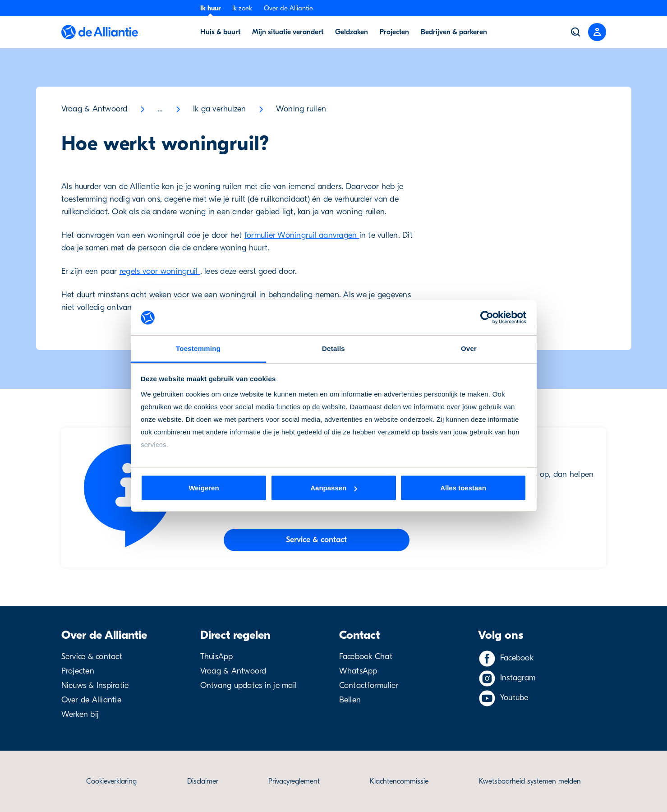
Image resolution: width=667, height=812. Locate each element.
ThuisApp (217, 657)
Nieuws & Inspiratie (95, 685)
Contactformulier (369, 685)
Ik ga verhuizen (220, 109)
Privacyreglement (294, 781)
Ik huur (210, 8)
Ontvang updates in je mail (249, 685)
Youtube (514, 698)
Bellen (350, 700)
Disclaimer (203, 781)
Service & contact (92, 657)
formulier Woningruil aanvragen (302, 235)
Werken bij (80, 714)
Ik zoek (242, 8)
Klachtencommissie (399, 781)
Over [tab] (469, 348)
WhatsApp (358, 671)
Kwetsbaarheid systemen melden (530, 781)
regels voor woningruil (160, 271)
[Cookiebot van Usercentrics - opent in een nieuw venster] (487, 318)
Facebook (517, 658)
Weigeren (204, 488)
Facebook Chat (366, 657)
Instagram (518, 678)
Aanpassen (334, 488)
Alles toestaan (463, 488)
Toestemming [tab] (198, 348)
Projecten (78, 671)
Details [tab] (333, 348)
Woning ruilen (301, 109)
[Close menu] (597, 32)
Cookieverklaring (111, 781)
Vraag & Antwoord (94, 109)
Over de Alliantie (288, 8)
